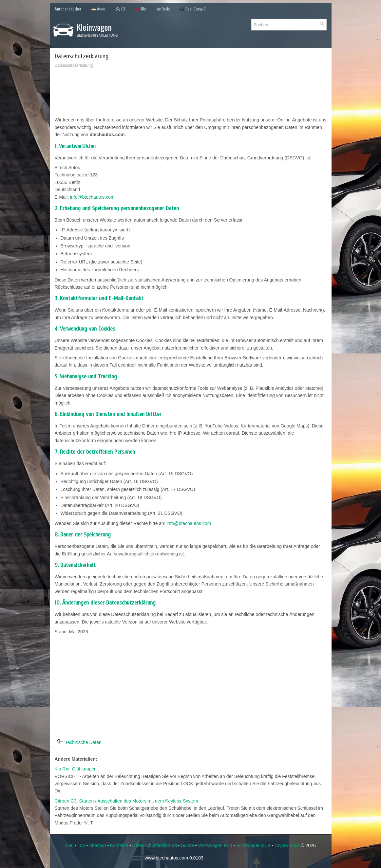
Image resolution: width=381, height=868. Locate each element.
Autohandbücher (68, 9)
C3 (120, 9)
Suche (187, 845)
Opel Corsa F (193, 9)
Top (81, 845)
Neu (69, 845)
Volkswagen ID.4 (253, 845)
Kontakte (119, 845)
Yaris (163, 9)
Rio (141, 9)
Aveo (98, 9)
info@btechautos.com (92, 197)
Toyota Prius (287, 845)
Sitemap (97, 845)
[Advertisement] (191, 94)
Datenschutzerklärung (155, 845)
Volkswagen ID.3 (215, 845)
